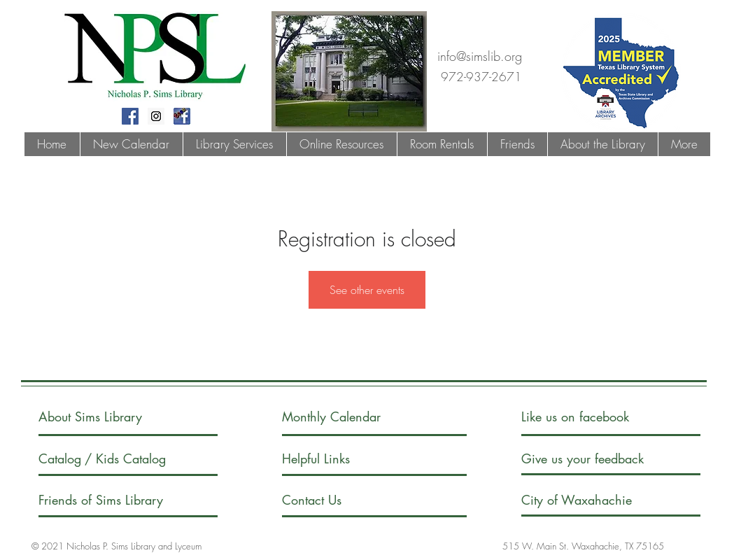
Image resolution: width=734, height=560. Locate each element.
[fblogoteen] (182, 116)
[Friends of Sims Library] (120, 500)
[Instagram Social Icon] (156, 116)
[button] (234, 144)
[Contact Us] (335, 500)
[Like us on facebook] (590, 417)
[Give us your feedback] (597, 459)
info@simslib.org (480, 56)
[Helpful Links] (322, 459)
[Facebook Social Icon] (130, 116)
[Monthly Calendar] (343, 417)
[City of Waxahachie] (588, 500)
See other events (367, 290)
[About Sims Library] (106, 417)
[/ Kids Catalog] (137, 459)
